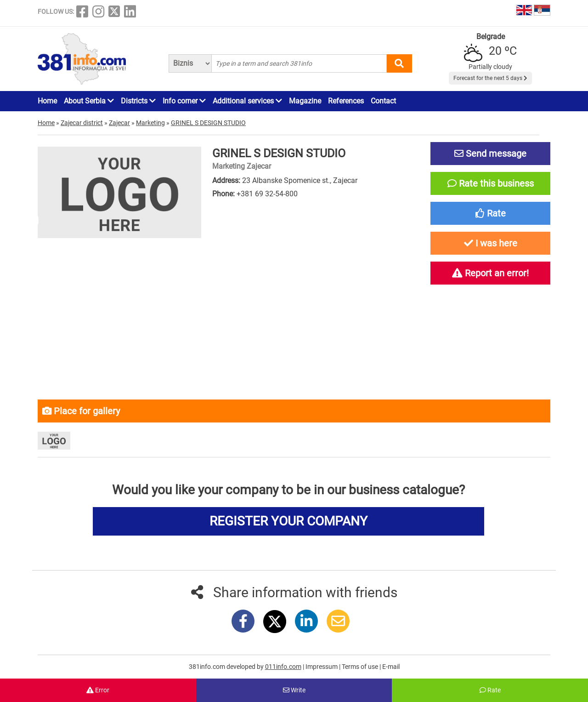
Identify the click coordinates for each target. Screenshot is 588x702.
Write (294, 690)
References (346, 101)
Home (47, 101)
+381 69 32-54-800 (267, 194)
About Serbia (89, 101)
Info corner (184, 101)
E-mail (391, 667)
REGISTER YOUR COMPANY (288, 521)
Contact (383, 101)
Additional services (247, 101)
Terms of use (361, 667)
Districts (138, 101)
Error (98, 690)
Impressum (322, 667)
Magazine (305, 101)
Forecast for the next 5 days (490, 78)
